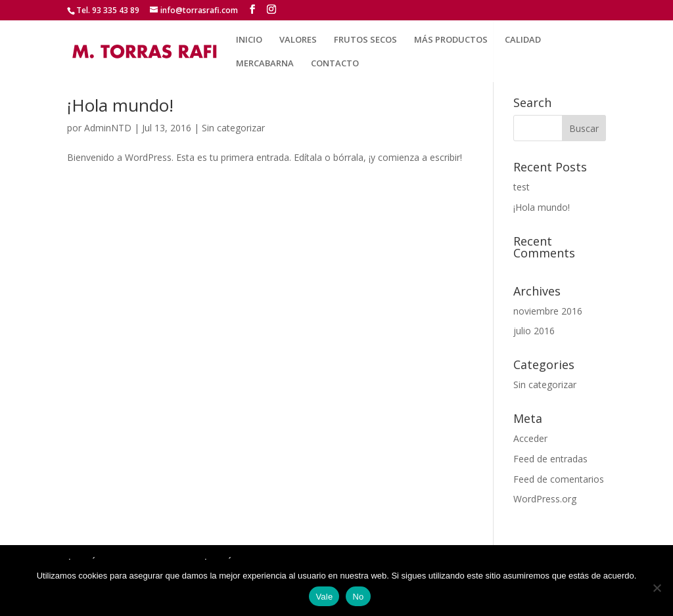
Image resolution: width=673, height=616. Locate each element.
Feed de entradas (550, 459)
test (522, 187)
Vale (324, 597)
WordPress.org (545, 499)
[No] (657, 588)
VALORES (298, 40)
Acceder (530, 438)
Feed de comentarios (559, 479)
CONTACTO (335, 64)
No (358, 597)
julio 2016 (534, 331)
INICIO (249, 40)
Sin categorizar (233, 128)
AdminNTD (108, 128)
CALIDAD (523, 40)
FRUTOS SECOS (365, 40)
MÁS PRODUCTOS (451, 40)
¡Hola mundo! (120, 105)
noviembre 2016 (548, 311)
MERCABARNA (265, 64)
